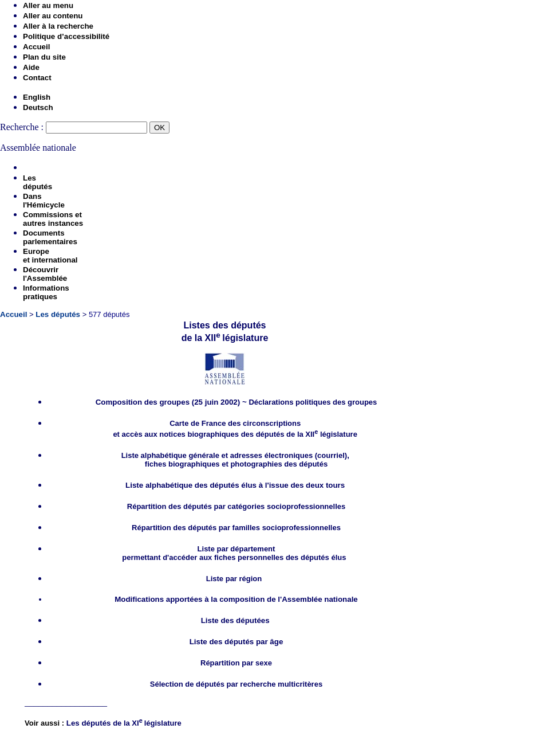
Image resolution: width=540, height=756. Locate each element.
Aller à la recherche (58, 26)
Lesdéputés (38, 182)
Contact (37, 78)
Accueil (36, 47)
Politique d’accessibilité (66, 36)
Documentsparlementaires (50, 237)
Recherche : (22, 127)
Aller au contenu (53, 16)
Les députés (58, 314)
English (37, 97)
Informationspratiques (46, 292)
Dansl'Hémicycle (44, 201)
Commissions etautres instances (53, 219)
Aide (31, 67)
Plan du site (44, 57)
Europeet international (50, 256)
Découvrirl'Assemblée (45, 274)
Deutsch (38, 107)
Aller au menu (48, 5)
